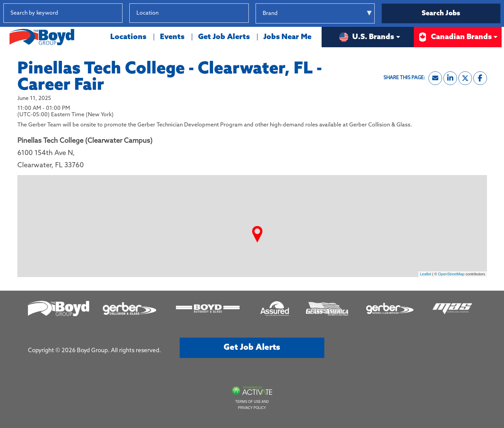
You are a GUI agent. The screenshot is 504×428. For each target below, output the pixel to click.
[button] (243, 13)
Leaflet (426, 274)
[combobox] (189, 13)
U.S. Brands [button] (366, 37)
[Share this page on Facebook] (480, 78)
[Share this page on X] (465, 78)
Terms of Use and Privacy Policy (252, 405)
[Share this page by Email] (435, 78)
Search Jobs (441, 14)
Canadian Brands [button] (454, 37)
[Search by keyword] (63, 13)
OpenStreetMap (451, 274)
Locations (128, 37)
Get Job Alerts (224, 37)
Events (172, 37)
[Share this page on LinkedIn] (450, 78)
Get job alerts (252, 348)
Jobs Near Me (287, 37)
